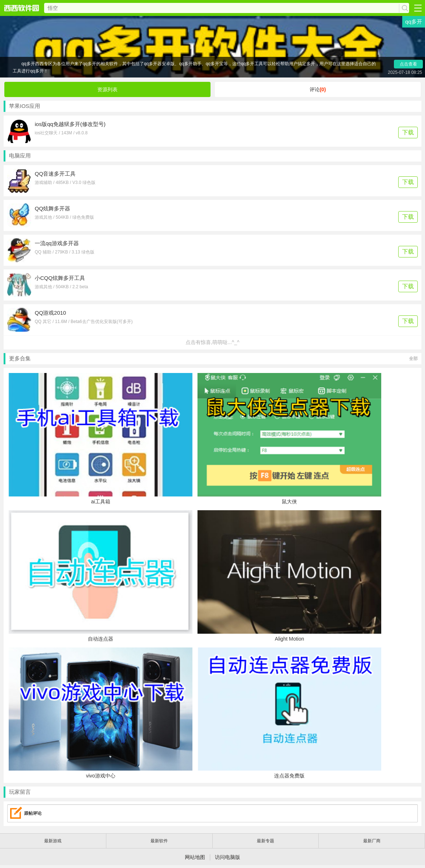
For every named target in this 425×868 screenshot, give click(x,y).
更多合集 (213, 358)
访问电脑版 (228, 857)
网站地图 (195, 857)
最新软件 (159, 841)
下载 (408, 132)
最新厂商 (372, 841)
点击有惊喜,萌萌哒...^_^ (212, 342)
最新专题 (265, 841)
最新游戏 (53, 841)
